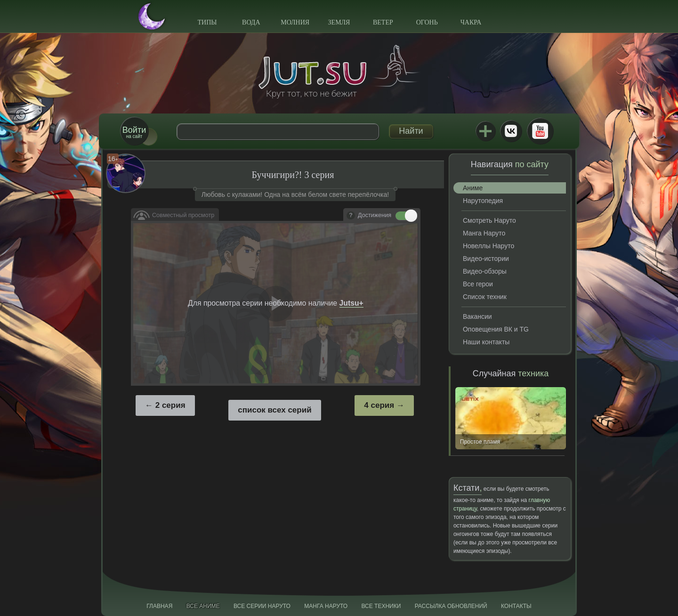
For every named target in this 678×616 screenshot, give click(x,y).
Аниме (473, 188)
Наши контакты (486, 342)
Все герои (478, 284)
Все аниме (203, 606)
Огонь (427, 22)
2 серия (170, 405)
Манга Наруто (484, 233)
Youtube (540, 131)
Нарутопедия (483, 201)
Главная (159, 606)
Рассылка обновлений (451, 606)
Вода (251, 22)
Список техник (485, 297)
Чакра (471, 22)
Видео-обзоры (485, 271)
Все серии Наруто (262, 606)
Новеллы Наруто (488, 246)
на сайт (134, 132)
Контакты (516, 606)
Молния (295, 22)
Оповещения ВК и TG (496, 329)
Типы (207, 22)
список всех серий (274, 410)
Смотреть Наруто (489, 220)
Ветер (383, 22)
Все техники (381, 606)
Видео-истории (486, 259)
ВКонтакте (511, 131)
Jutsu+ (485, 131)
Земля (339, 22)
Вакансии (477, 316)
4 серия (379, 405)
